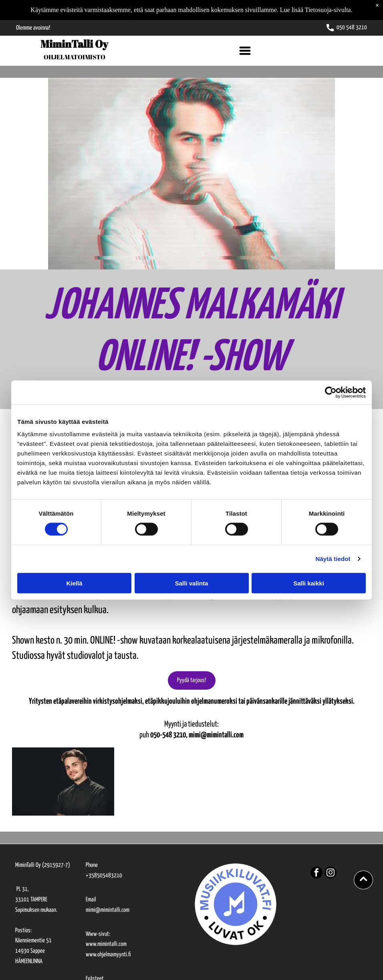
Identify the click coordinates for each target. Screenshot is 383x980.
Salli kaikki (309, 583)
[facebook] (316, 874)
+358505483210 (104, 876)
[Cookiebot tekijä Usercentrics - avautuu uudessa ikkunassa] (331, 393)
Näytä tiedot (333, 559)
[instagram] (331, 874)
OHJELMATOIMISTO (75, 57)
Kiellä (74, 583)
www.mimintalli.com (106, 944)
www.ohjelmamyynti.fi (108, 955)
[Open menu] (245, 51)
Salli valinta (192, 583)
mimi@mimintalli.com (108, 910)
